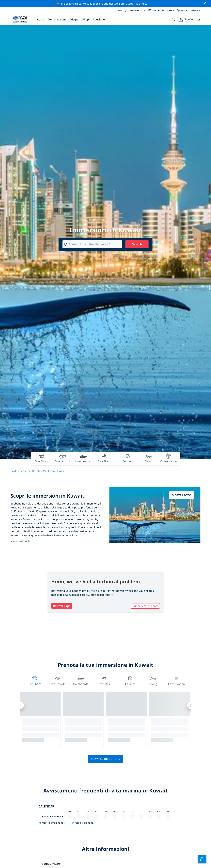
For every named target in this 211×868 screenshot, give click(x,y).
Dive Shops (34, 681)
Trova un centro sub (135, 10)
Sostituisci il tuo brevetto (161, 10)
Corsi (40, 19)
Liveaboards (81, 681)
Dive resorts (58, 681)
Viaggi (74, 19)
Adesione (99, 19)
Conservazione (57, 19)
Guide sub (16, 471)
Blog (120, 10)
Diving (153, 681)
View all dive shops (105, 759)
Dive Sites (104, 681)
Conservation (176, 681)
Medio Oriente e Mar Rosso (39, 471)
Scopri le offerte (137, 4)
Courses (130, 681)
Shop (86, 19)
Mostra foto (182, 495)
